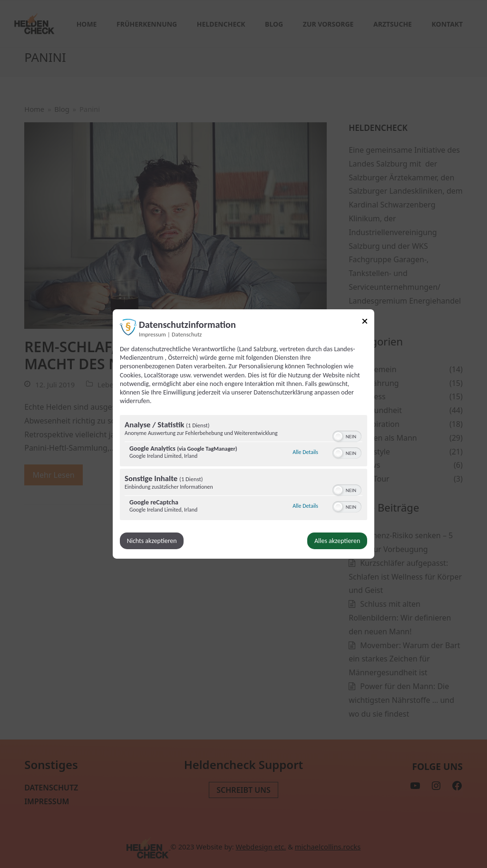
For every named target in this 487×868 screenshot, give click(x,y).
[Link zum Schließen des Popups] (365, 323)
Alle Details (305, 452)
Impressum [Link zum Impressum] (152, 334)
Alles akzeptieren (337, 541)
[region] (243, 469)
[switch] (347, 435)
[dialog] (243, 434)
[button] (338, 436)
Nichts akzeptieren (152, 541)
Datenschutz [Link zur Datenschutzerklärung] (187, 334)
